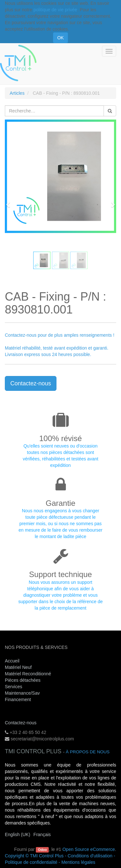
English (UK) (18, 834)
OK (60, 38)
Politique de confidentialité (31, 862)
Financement (18, 699)
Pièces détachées (23, 680)
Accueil (12, 661)
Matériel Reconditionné (28, 674)
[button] (10, 202)
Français (42, 834)
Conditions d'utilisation (90, 856)
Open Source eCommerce (89, 849)
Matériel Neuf (18, 667)
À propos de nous (88, 752)
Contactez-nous (31, 383)
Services (14, 687)
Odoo (42, 850)
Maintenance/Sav (22, 693)
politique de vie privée (55, 10)
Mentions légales (78, 862)
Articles (17, 93)
